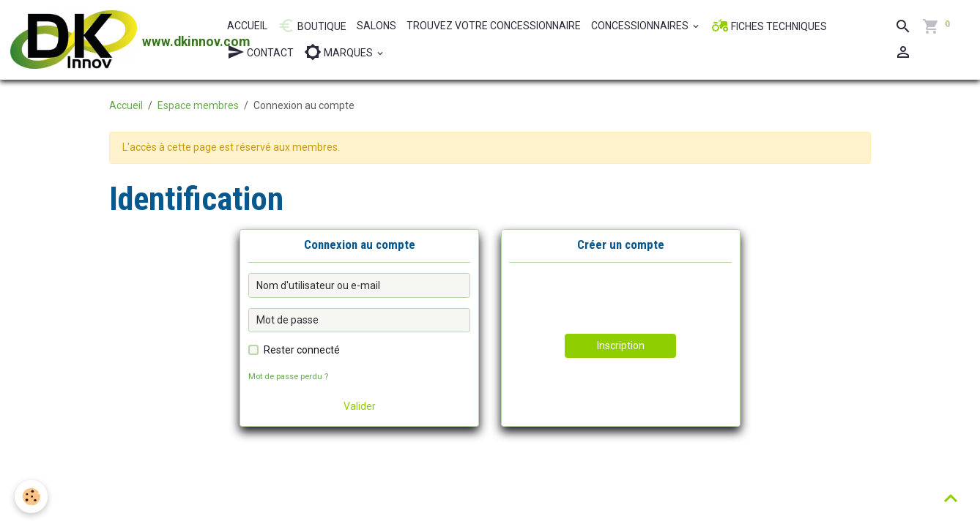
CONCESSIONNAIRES (641, 26)
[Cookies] (31, 497)
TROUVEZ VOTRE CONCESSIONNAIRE (494, 26)
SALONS (376, 26)
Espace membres (198, 105)
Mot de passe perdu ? (288, 377)
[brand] (111, 40)
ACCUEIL (247, 26)
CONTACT (260, 52)
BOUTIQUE (312, 26)
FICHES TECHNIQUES (769, 26)
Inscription (621, 345)
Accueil (126, 105)
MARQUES (339, 52)
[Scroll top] (951, 498)
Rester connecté (302, 350)
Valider (360, 406)
